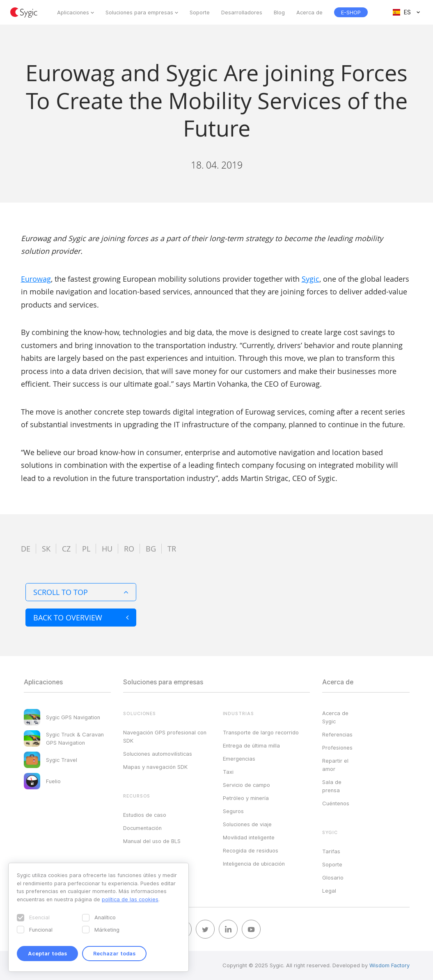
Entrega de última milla (251, 745)
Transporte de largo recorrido (261, 732)
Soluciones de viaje (247, 824)
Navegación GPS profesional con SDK (165, 736)
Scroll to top (81, 592)
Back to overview (81, 618)
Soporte (200, 12)
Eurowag (36, 279)
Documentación (142, 828)
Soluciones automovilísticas (158, 754)
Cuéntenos (336, 803)
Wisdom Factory (389, 965)
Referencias (337, 734)
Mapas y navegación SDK (155, 767)
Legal (329, 891)
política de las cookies (130, 899)
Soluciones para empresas (139, 12)
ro (129, 549)
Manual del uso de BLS (152, 841)
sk (46, 549)
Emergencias (239, 759)
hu (107, 549)
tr (172, 549)
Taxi (228, 772)
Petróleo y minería (246, 798)
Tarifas (331, 851)
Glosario (333, 877)
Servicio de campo (246, 785)
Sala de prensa (332, 786)
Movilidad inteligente (249, 837)
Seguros (233, 811)
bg (151, 549)
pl (86, 549)
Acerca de (309, 12)
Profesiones (337, 748)
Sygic (310, 279)
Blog (279, 12)
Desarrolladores (242, 12)
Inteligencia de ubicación (254, 864)
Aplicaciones (73, 12)
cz (66, 549)
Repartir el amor (335, 765)
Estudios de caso (145, 815)
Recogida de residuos (251, 850)
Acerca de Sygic (335, 717)
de (26, 549)
